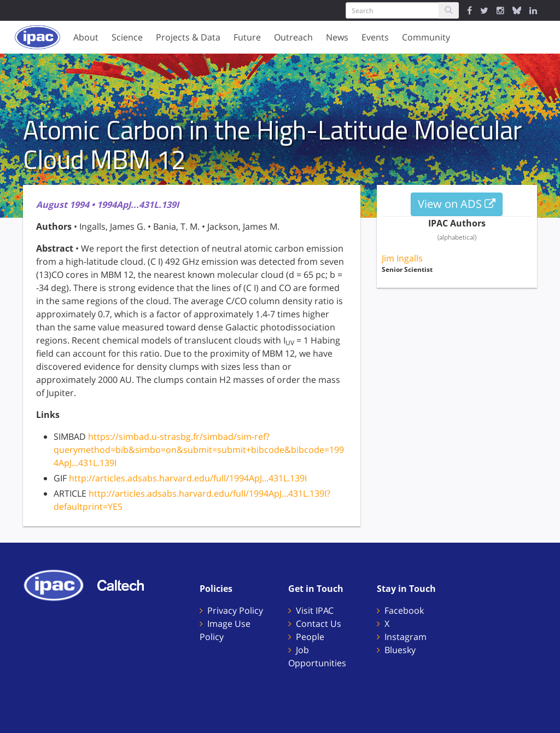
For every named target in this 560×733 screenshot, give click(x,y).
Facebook (404, 610)
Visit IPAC (315, 610)
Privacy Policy (235, 610)
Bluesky (400, 650)
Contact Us (319, 624)
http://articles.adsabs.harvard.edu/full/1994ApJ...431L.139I (188, 478)
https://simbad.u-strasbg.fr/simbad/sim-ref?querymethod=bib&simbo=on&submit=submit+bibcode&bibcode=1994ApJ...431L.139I (199, 450)
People (310, 637)
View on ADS (457, 204)
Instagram (406, 637)
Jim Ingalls (402, 258)
